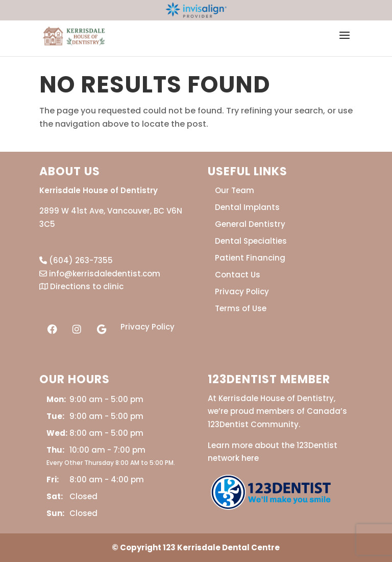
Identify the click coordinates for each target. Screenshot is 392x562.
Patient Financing (250, 258)
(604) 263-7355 (76, 260)
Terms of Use (241, 308)
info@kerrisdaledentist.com (100, 274)
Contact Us (238, 275)
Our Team (235, 190)
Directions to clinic (81, 286)
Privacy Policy (148, 327)
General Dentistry (250, 224)
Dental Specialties (251, 241)
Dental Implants (247, 207)
